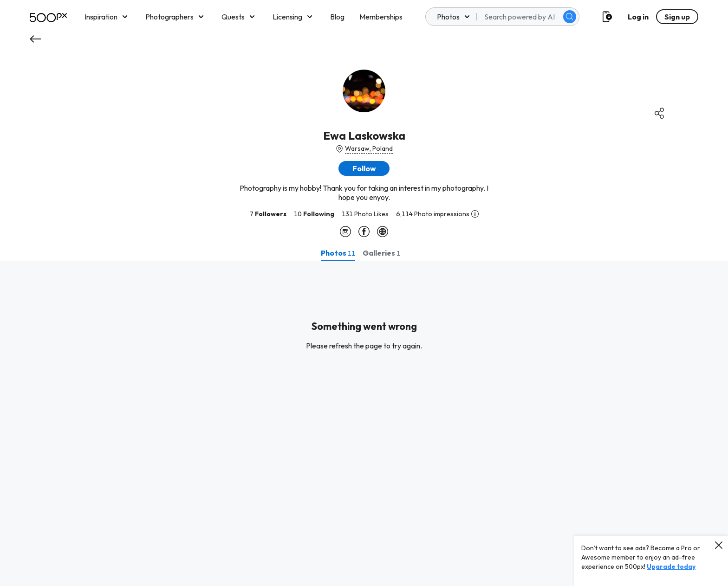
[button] (364, 168)
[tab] (338, 253)
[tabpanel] (364, 424)
